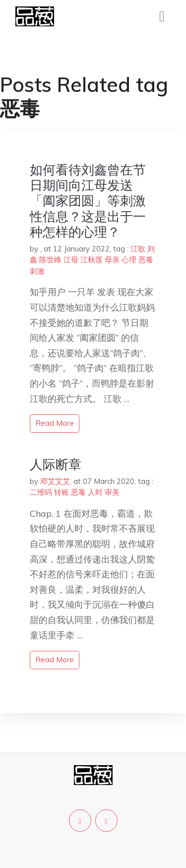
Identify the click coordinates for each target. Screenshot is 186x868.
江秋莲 (92, 260)
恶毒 (146, 260)
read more (55, 423)
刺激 (37, 271)
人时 (95, 492)
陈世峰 (50, 260)
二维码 (41, 492)
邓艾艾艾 (55, 481)
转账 (62, 492)
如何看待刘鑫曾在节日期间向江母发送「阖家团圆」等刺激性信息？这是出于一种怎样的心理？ (88, 201)
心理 (129, 260)
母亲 (112, 260)
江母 (71, 260)
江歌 (138, 249)
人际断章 (56, 464)
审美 (112, 492)
